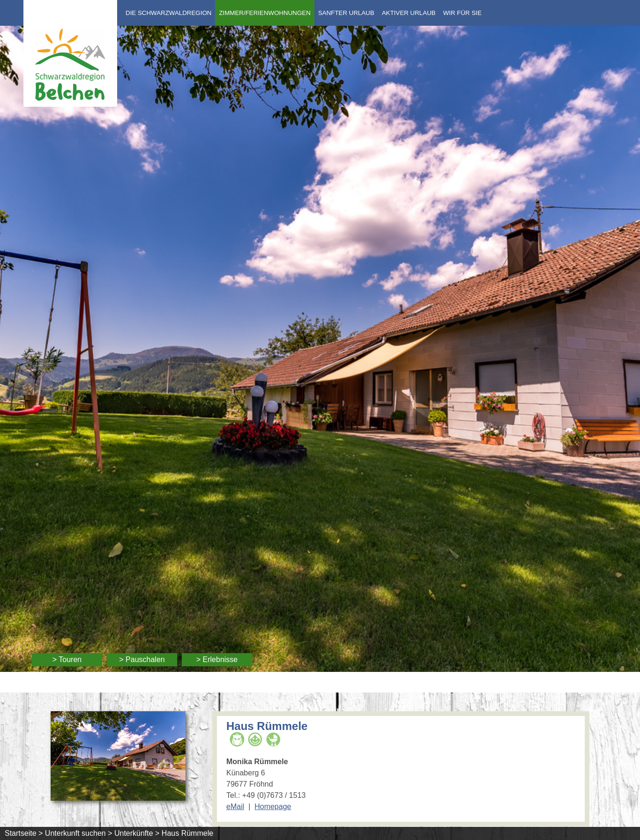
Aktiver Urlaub (409, 13)
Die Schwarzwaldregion (168, 13)
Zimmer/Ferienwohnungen (264, 13)
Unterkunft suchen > (79, 833)
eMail (235, 807)
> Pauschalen (142, 659)
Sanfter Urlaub (346, 13)
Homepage (273, 807)
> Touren (67, 659)
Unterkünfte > (137, 833)
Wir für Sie (462, 13)
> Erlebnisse (217, 659)
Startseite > (24, 833)
